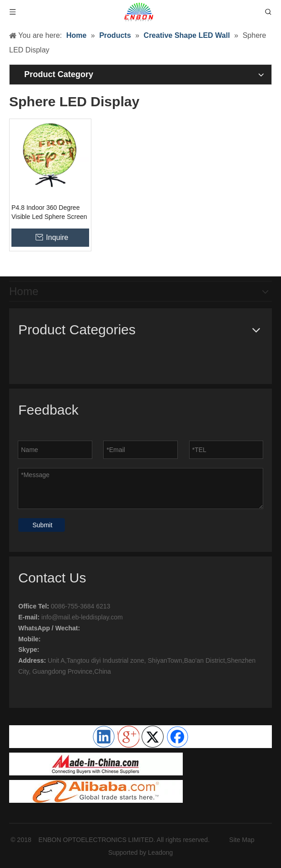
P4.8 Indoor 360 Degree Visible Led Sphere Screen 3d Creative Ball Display (49, 213)
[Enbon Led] (96, 791)
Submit (42, 525)
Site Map (242, 840)
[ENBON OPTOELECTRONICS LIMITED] (96, 764)
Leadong (161, 852)
